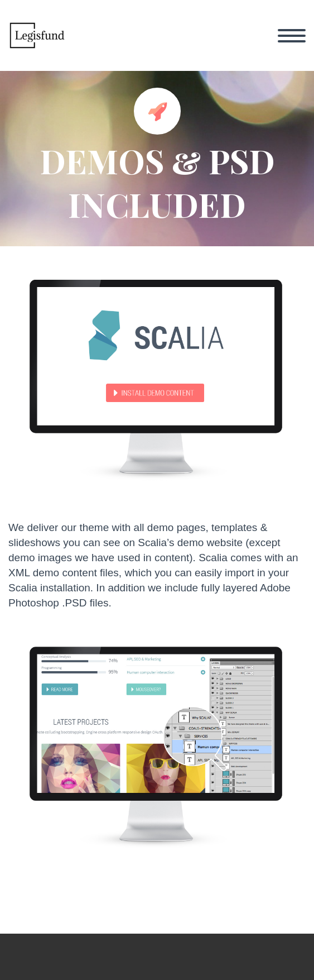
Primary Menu (292, 36)
